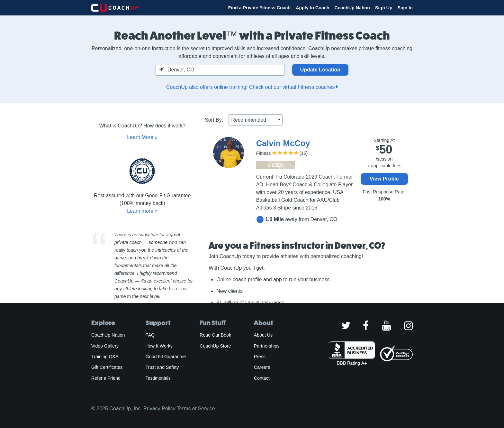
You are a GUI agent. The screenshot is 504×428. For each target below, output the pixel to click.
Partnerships (267, 346)
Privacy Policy (159, 409)
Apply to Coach (312, 8)
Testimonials (158, 378)
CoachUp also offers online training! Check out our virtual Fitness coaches (252, 87)
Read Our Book (215, 335)
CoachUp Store (215, 346)
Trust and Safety (162, 367)
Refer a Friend (106, 378)
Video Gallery (105, 346)
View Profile (384, 179)
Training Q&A (105, 357)
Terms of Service (196, 409)
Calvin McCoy (283, 143)
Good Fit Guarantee (166, 357)
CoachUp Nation (352, 8)
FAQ (150, 335)
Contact (262, 378)
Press (260, 357)
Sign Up (384, 8)
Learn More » (142, 137)
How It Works (159, 346)
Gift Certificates (107, 367)
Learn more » (142, 211)
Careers (262, 367)
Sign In (405, 8)
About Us (263, 335)
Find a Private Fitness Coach (259, 8)
